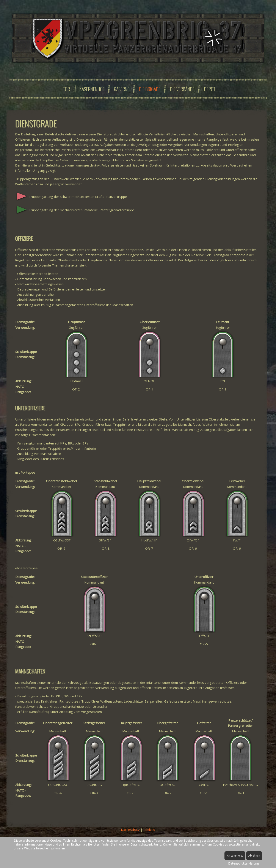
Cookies (149, 830)
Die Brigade (150, 89)
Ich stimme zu (235, 856)
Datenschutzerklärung (243, 863)
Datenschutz (130, 830)
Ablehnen (254, 856)
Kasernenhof (92, 89)
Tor (67, 89)
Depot (210, 89)
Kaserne (122, 89)
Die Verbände (182, 89)
